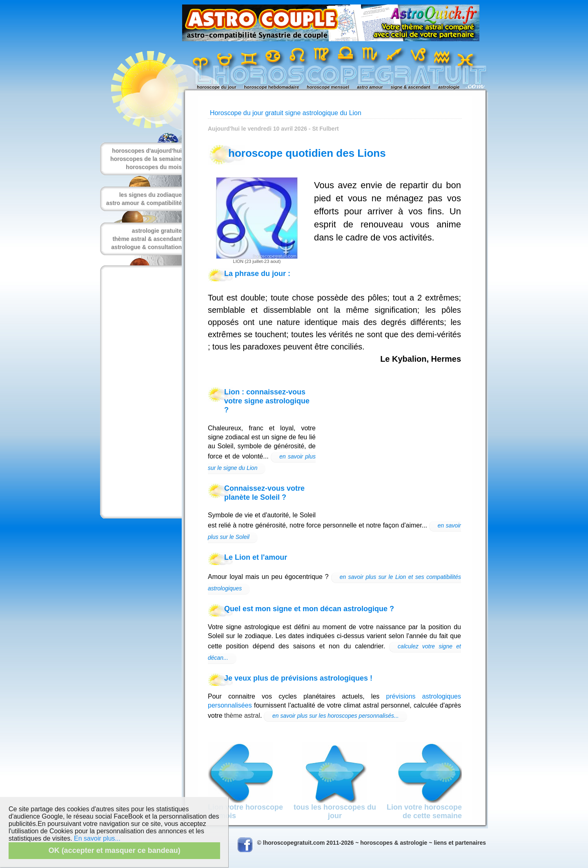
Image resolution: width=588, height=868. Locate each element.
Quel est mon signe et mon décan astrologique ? (309, 609)
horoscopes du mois (154, 167)
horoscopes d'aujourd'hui (147, 151)
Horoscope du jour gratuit (247, 113)
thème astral (242, 716)
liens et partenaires (460, 843)
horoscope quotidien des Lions (307, 153)
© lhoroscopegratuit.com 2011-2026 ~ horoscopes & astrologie (342, 843)
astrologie (449, 87)
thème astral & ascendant (147, 239)
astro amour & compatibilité (144, 203)
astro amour (370, 87)
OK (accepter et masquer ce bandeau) (115, 850)
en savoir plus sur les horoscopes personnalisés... (336, 716)
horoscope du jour (217, 87)
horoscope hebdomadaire (272, 87)
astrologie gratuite (157, 231)
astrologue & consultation (146, 247)
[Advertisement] (139, 392)
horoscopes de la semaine (146, 159)
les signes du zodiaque (150, 195)
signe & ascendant (411, 87)
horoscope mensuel (328, 87)
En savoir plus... (97, 838)
